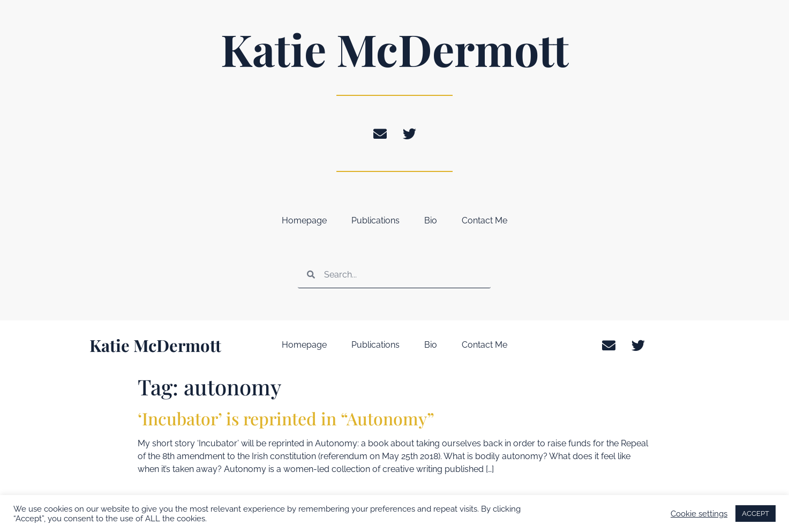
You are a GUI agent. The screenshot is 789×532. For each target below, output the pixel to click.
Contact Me (484, 220)
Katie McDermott (395, 49)
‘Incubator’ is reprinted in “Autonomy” (286, 418)
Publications (375, 220)
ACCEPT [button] (756, 514)
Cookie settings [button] (699, 514)
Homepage (304, 220)
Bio (431, 220)
